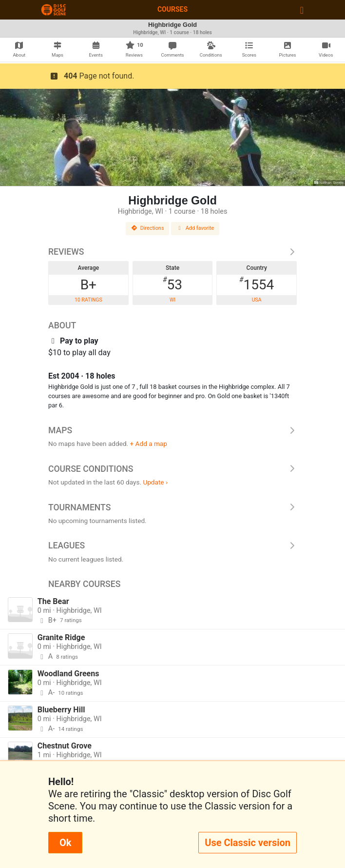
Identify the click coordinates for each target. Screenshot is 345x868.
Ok (65, 843)
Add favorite (195, 228)
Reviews (172, 252)
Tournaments (172, 507)
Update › (155, 482)
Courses (172, 9)
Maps (172, 430)
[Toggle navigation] (302, 10)
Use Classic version (248, 843)
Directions (148, 228)
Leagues (172, 545)
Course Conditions (172, 469)
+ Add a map (149, 444)
